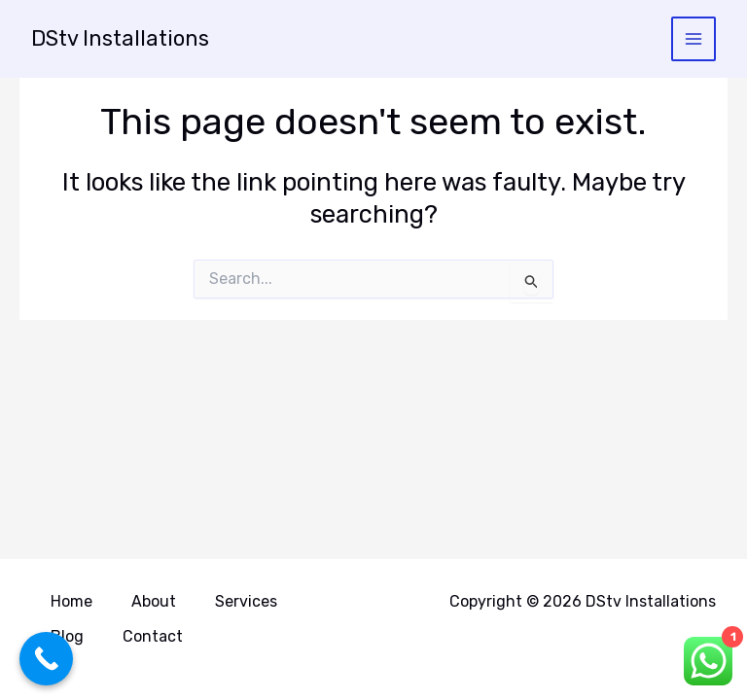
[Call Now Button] (46, 659)
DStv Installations (122, 38)
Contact (153, 636)
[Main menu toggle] (694, 39)
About (154, 603)
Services (246, 603)
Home (71, 603)
